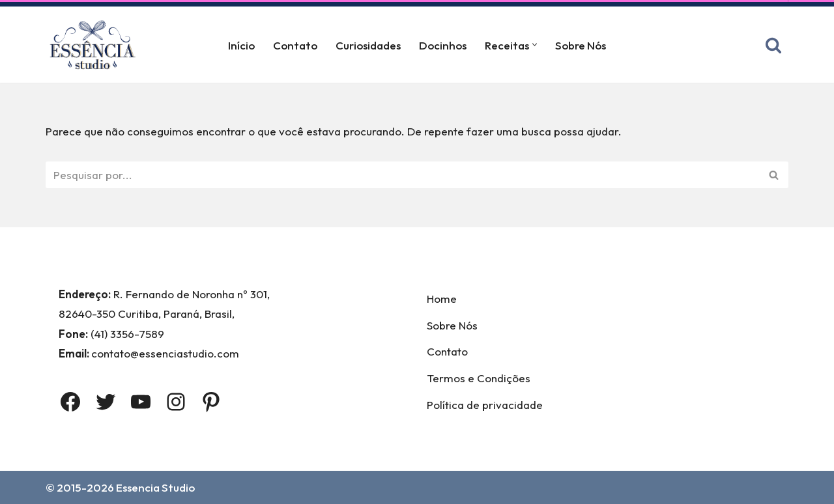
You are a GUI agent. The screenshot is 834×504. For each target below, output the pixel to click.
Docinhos (443, 45)
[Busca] (773, 45)
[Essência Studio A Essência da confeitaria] (96, 45)
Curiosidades (368, 45)
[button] (535, 45)
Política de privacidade (485, 405)
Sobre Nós (581, 45)
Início (241, 45)
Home (442, 299)
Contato (295, 45)
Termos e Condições (479, 378)
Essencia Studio (155, 487)
